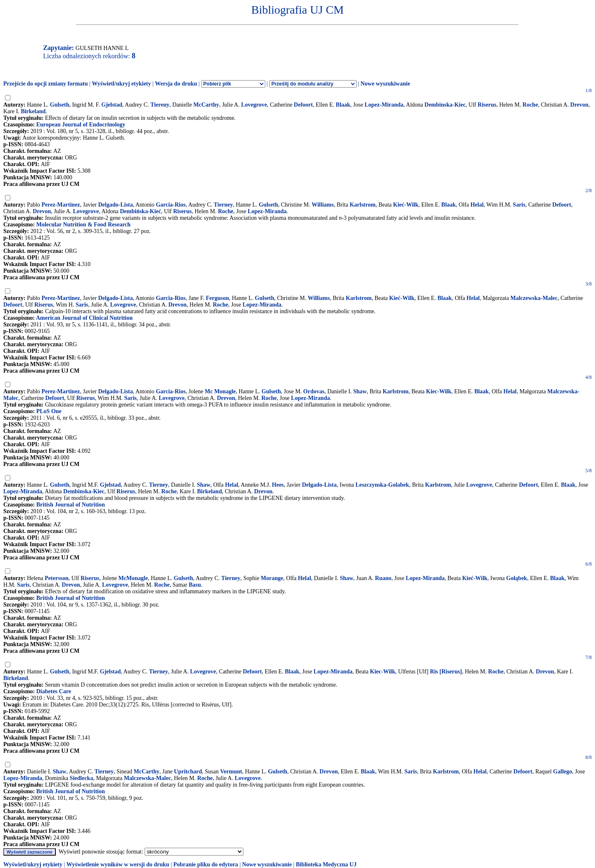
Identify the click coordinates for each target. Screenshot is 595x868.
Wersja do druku (176, 84)
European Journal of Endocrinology (81, 125)
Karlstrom (363, 205)
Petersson (57, 578)
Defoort (303, 105)
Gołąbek (517, 578)
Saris (519, 205)
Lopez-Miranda (384, 105)
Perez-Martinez (61, 205)
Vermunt (231, 772)
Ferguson (217, 298)
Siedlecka (82, 778)
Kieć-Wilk (406, 205)
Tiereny (160, 105)
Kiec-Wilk (439, 391)
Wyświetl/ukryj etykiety (121, 84)
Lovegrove (254, 105)
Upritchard (188, 772)
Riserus (487, 105)
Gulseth (60, 105)
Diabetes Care (54, 691)
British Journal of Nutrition (71, 505)
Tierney (223, 205)
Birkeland (33, 111)
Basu (195, 585)
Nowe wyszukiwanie (385, 84)
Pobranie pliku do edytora (206, 864)
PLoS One (49, 411)
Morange (272, 578)
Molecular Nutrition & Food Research (83, 225)
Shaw (360, 391)
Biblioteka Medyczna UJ (326, 864)
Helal (477, 205)
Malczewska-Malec (534, 298)
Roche (530, 105)
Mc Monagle (220, 391)
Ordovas (314, 391)
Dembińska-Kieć (140, 211)
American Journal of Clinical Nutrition (84, 318)
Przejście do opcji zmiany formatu (46, 84)
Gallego (563, 772)
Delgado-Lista (116, 205)
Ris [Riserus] (446, 672)
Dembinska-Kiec (445, 105)
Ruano (383, 578)
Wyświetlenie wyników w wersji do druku (118, 864)
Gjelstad (112, 105)
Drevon (579, 105)
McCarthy (206, 105)
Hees (278, 485)
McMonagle (133, 578)
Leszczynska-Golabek (382, 485)
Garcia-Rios (171, 205)
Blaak (343, 105)
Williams (322, 205)
